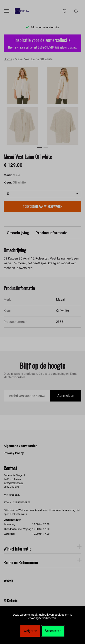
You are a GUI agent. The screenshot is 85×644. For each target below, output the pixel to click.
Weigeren (30, 631)
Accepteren (53, 631)
